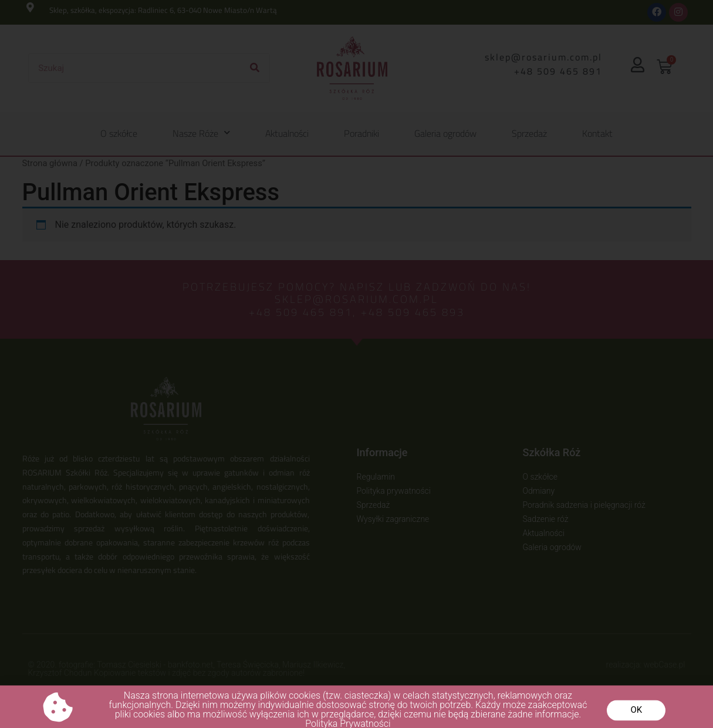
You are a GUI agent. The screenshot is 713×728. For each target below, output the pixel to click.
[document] (356, 364)
